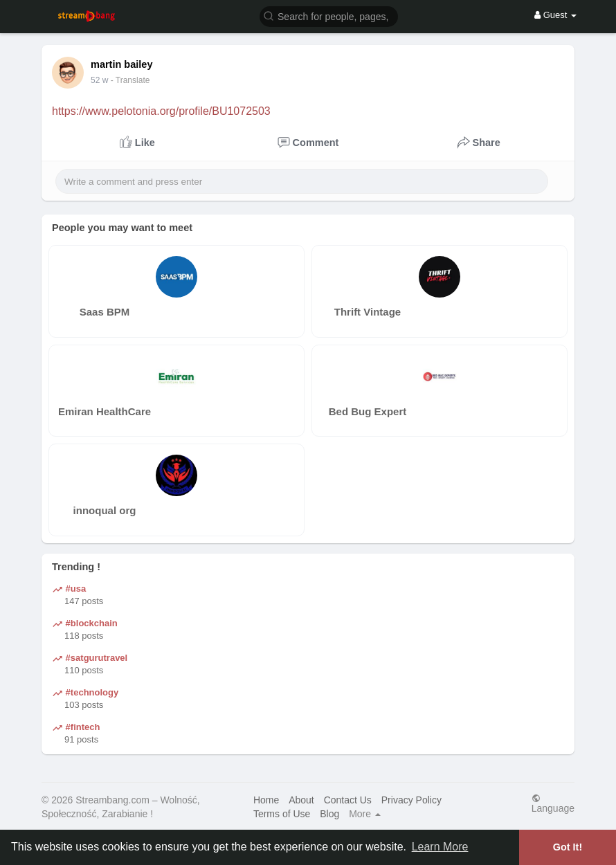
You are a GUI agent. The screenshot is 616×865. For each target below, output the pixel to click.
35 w (99, 80)
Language (553, 803)
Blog (329, 814)
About (301, 800)
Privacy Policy (411, 800)
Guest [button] (555, 15)
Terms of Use (282, 814)
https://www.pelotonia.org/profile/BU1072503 (161, 111)
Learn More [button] (440, 847)
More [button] (365, 814)
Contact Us (348, 800)
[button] (329, 16)
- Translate (130, 80)
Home (266, 800)
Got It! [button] (568, 847)
